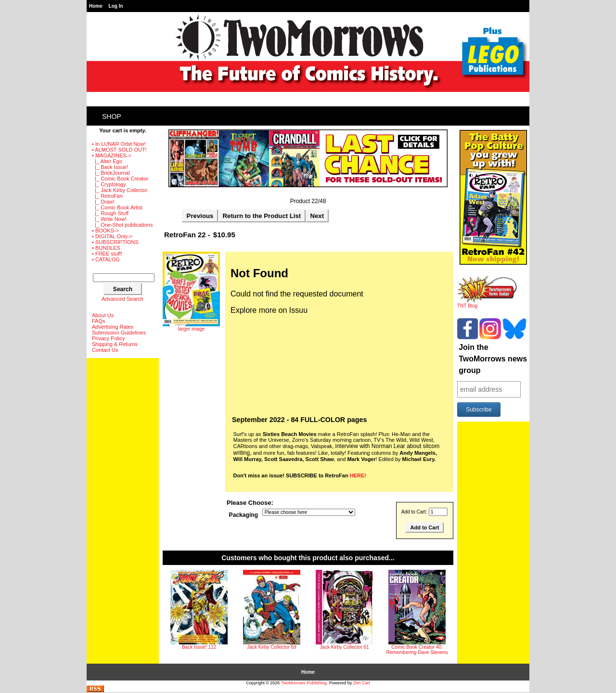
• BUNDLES (106, 248)
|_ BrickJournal (111, 173)
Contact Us (105, 350)
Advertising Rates (113, 327)
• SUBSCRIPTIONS (115, 242)
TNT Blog (487, 304)
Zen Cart (362, 683)
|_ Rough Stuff (110, 213)
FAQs (99, 321)
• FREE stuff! (107, 254)
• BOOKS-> (105, 231)
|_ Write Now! (109, 219)
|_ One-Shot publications (122, 225)
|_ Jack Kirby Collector (120, 190)
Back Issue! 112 (199, 647)
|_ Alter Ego (107, 161)
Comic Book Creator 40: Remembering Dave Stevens (417, 650)
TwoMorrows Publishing (304, 683)
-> (112, 155)
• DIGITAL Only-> (112, 236)
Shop (112, 116)
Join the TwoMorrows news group (493, 359)
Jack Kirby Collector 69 (271, 647)
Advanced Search (122, 299)
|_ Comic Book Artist (117, 207)
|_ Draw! (103, 202)
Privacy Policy (108, 338)
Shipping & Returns (115, 344)
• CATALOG (106, 259)
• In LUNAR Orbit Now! (119, 144)
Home (96, 6)
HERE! (358, 475)
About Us (103, 315)
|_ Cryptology (109, 184)
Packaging (244, 515)
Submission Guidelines (119, 333)
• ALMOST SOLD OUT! (119, 150)
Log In (116, 6)
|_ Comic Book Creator (120, 179)
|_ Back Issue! (110, 167)
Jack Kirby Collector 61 (344, 647)
